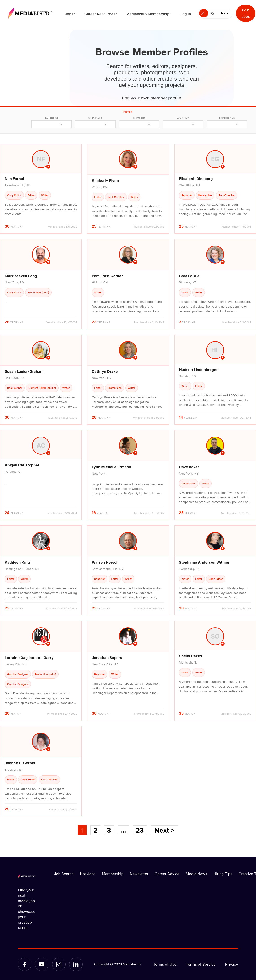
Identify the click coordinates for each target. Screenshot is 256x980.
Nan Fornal (14, 179)
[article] (41, 189)
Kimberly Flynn (105, 180)
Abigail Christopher (22, 465)
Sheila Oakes (191, 656)
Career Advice (167, 874)
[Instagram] (59, 964)
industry (139, 118)
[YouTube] (42, 964)
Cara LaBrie (189, 276)
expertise (52, 118)
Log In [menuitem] (186, 14)
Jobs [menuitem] (69, 14)
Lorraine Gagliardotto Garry (29, 658)
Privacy (232, 964)
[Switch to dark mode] (214, 13)
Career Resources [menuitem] (100, 14)
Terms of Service (201, 964)
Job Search (64, 874)
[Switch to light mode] (204, 13)
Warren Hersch (105, 562)
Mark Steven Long (21, 276)
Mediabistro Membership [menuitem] (148, 14)
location (183, 118)
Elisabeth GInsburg (196, 179)
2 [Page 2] (95, 830)
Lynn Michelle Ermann (111, 467)
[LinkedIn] (76, 964)
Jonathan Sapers (107, 658)
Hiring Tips (223, 874)
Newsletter (139, 874)
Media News (196, 874)
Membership (113, 874)
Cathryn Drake (105, 371)
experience (227, 118)
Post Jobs (246, 13)
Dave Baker (189, 467)
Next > (164, 830)
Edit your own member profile (151, 98)
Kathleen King (17, 562)
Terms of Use (165, 964)
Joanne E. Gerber (20, 763)
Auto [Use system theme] (224, 13)
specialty (95, 118)
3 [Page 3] (109, 830)
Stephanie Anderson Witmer (204, 562)
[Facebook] (25, 964)
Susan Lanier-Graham (24, 371)
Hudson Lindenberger (198, 370)
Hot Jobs (88, 874)
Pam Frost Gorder (107, 276)
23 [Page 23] (140, 830)
